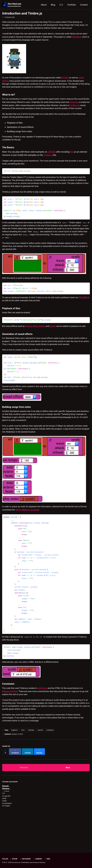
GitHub (14, 859)
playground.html (10, 723)
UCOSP (69, 79)
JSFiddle (52, 162)
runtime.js (45, 720)
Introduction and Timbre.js (22, 13)
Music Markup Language (35, 540)
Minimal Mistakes (41, 863)
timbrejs (31, 764)
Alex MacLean (15, 5)
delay (37, 345)
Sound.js (6, 111)
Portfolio (72, 5)
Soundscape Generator (8, 820)
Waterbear (7, 41)
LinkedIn (39, 859)
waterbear (50, 764)
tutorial (40, 764)
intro (23, 764)
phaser (44, 345)
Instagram (26, 859)
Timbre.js (18, 114)
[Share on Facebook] (16, 785)
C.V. (61, 5)
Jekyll (32, 863)
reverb (55, 345)
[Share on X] (6, 785)
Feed (49, 859)
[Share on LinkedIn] (29, 785)
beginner (14, 764)
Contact (84, 5)
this (72, 162)
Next (68, 800)
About (44, 5)
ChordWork (7, 318)
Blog (53, 5)
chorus (30, 345)
